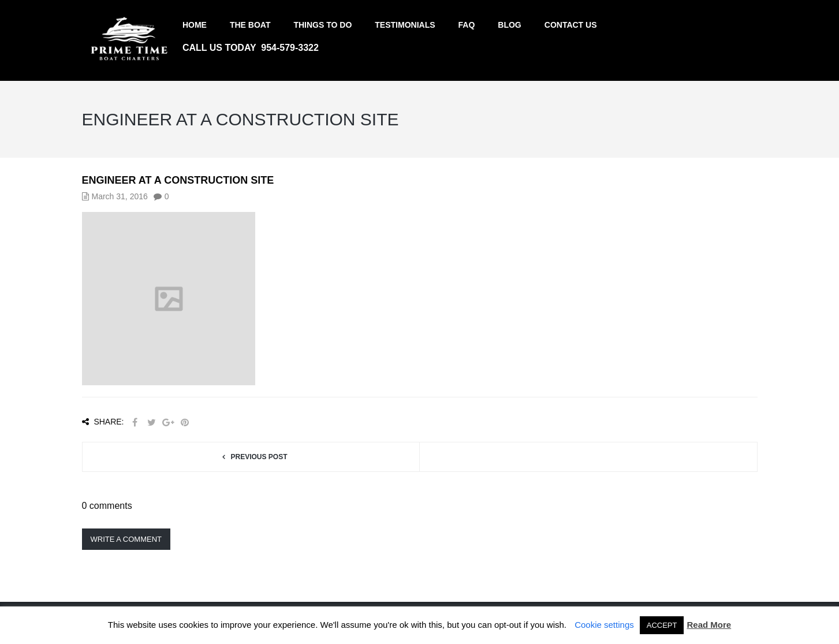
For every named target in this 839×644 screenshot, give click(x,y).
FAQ (467, 25)
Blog (509, 25)
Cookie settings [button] (604, 625)
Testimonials (405, 25)
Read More (709, 625)
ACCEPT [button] (662, 625)
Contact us (571, 25)
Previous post (259, 457)
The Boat (250, 25)
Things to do (322, 25)
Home (195, 25)
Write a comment (126, 539)
